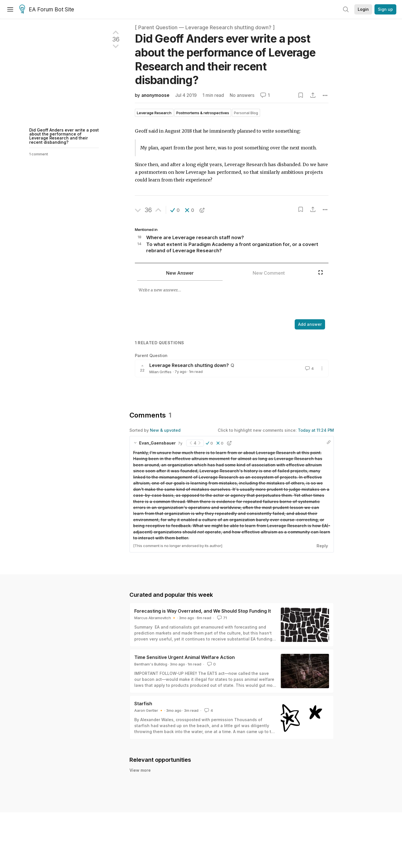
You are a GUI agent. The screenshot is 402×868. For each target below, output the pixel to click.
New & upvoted (165, 430)
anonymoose (155, 95)
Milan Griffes (160, 372)
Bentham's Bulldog (151, 664)
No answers (242, 95)
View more (140, 770)
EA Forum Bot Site (47, 10)
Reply (322, 546)
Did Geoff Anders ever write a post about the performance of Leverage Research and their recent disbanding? (64, 136)
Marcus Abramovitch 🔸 (155, 618)
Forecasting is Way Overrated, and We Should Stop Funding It (203, 611)
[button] (175, 210)
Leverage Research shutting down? (189, 365)
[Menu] (10, 9)
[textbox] (225, 301)
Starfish (143, 704)
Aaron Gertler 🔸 (149, 710)
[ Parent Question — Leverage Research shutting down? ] (205, 27)
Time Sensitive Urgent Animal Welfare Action (185, 657)
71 (221, 618)
